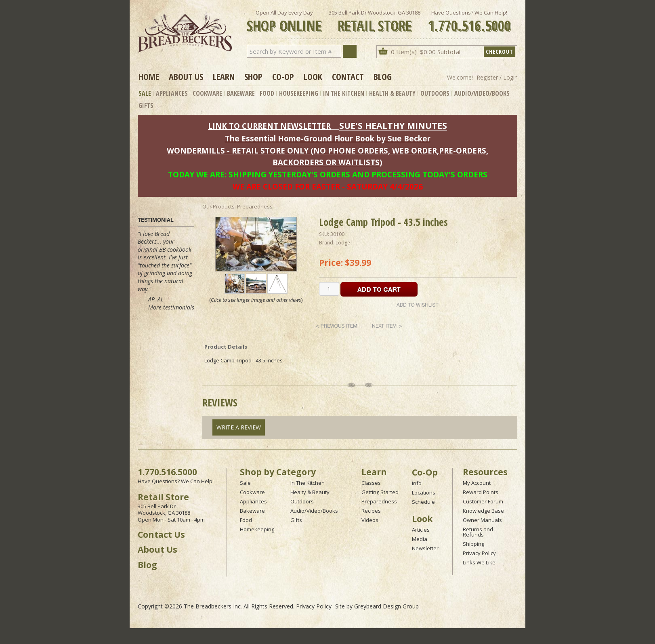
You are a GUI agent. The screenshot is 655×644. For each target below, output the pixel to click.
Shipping (473, 544)
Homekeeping (257, 529)
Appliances (172, 93)
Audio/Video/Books (482, 93)
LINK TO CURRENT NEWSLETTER (269, 126)
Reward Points (481, 492)
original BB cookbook (165, 249)
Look (313, 76)
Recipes (371, 511)
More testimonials (171, 307)
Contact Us (161, 535)
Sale (145, 93)
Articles (421, 530)
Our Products (218, 206)
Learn (224, 76)
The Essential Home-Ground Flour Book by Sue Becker (328, 138)
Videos (370, 520)
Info (417, 483)
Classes (371, 483)
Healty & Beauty (310, 492)
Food (267, 93)
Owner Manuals (482, 520)
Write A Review (239, 427)
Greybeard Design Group (386, 606)
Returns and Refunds (478, 532)
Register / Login (497, 77)
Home (149, 76)
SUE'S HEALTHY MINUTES (393, 125)
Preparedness (379, 501)
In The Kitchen (344, 93)
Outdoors (435, 93)
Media (420, 539)
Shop (253, 76)
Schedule (423, 502)
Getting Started (380, 492)
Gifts (146, 105)
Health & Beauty (392, 93)
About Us (186, 76)
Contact (348, 76)
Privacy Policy (479, 553)
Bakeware (241, 93)
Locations (424, 492)
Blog (383, 76)
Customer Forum (483, 501)
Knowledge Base (483, 511)
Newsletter (425, 548)
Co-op (283, 76)
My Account (477, 483)
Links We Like (479, 562)
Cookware (207, 93)
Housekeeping (299, 93)
